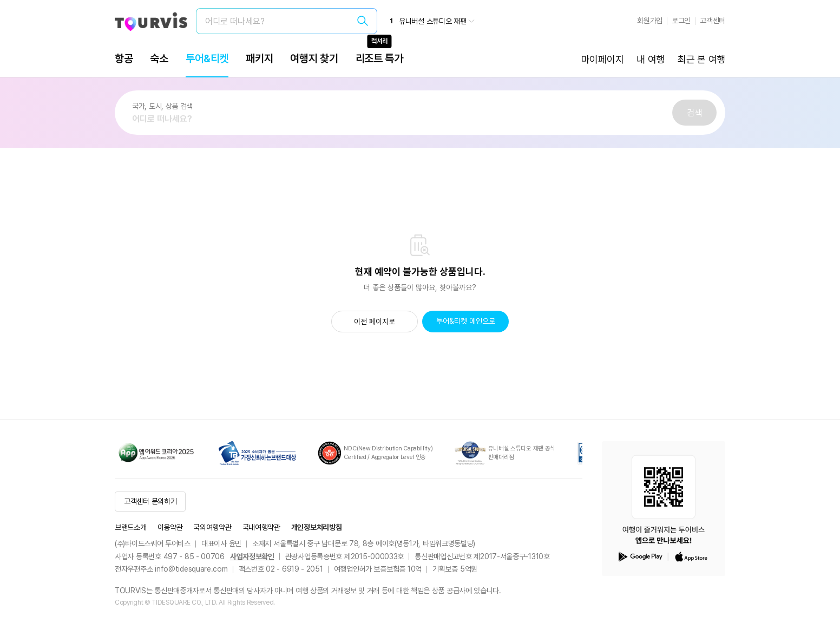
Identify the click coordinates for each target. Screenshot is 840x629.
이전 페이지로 (375, 322)
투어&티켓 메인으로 (466, 321)
